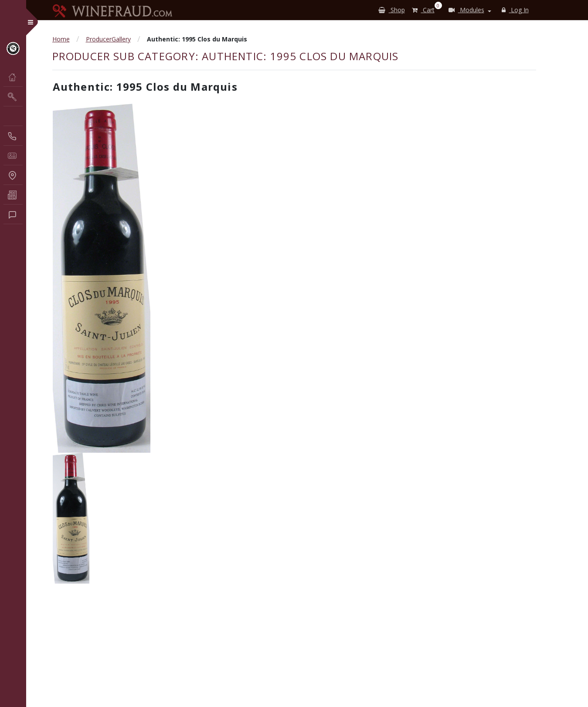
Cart (425, 8)
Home (61, 39)
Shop (392, 10)
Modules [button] (466, 10)
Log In (515, 10)
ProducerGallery (108, 39)
